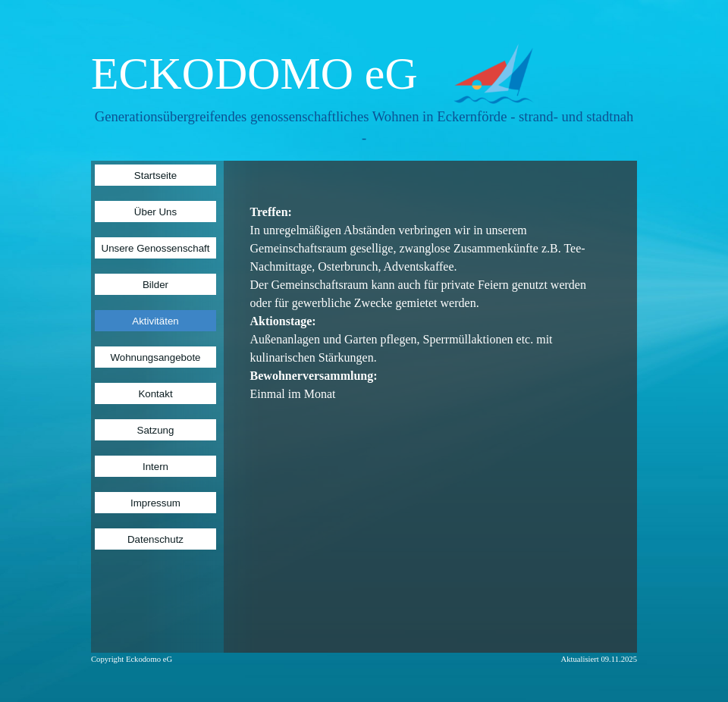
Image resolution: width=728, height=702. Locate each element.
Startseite (155, 175)
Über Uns (155, 212)
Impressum (155, 503)
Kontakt (155, 394)
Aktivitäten (155, 321)
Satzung (156, 430)
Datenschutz (155, 539)
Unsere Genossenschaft (156, 248)
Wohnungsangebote (155, 357)
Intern (155, 467)
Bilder (155, 285)
